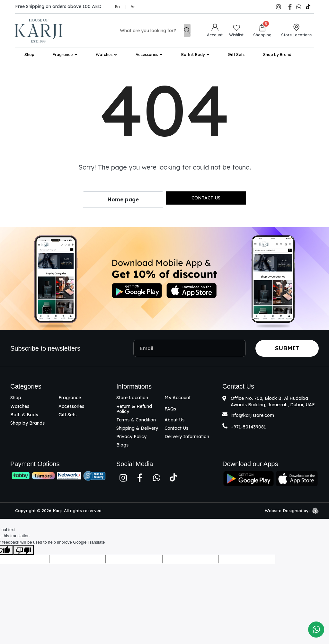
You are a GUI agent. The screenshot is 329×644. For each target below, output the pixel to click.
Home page (123, 199)
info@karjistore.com (252, 415)
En (117, 6)
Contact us (206, 198)
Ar (133, 6)
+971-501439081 (248, 427)
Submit (287, 348)
